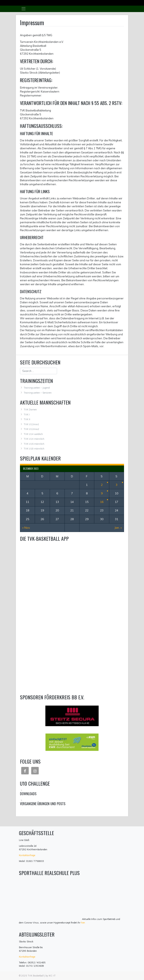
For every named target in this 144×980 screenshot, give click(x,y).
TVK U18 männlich (34, 449)
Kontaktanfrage (27, 855)
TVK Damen (30, 410)
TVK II (27, 419)
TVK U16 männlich (34, 444)
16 (102, 502)
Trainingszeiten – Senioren (38, 393)
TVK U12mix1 (31, 424)
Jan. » (118, 528)
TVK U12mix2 (31, 429)
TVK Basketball (36, 976)
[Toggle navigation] (23, 9)
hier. (83, 923)
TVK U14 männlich (34, 439)
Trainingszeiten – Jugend (37, 388)
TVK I (27, 415)
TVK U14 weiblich (33, 434)
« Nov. (26, 528)
